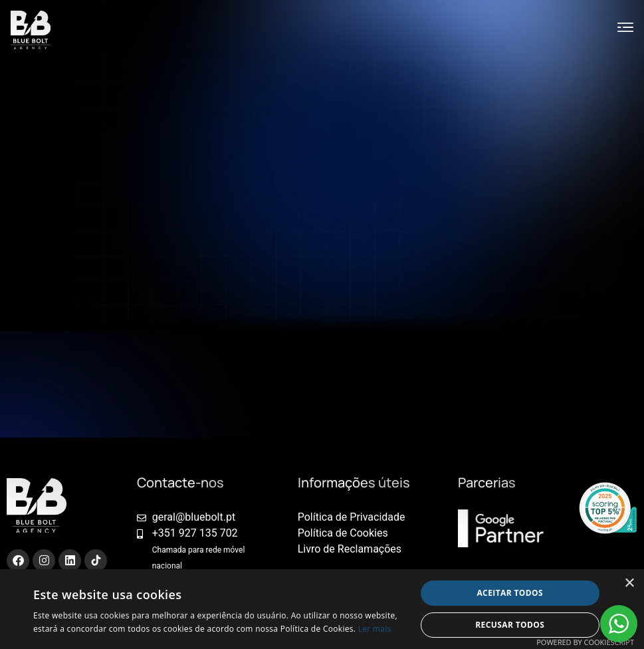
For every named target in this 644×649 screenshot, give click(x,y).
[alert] (322, 609)
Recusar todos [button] (510, 625)
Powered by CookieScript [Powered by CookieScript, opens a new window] (585, 642)
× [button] (629, 584)
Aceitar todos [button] (510, 593)
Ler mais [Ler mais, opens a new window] (375, 629)
